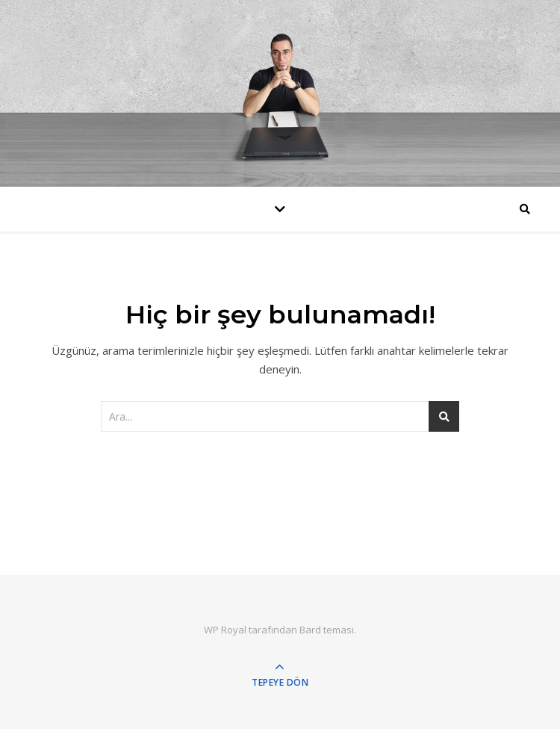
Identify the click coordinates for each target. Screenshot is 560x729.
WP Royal (225, 630)
